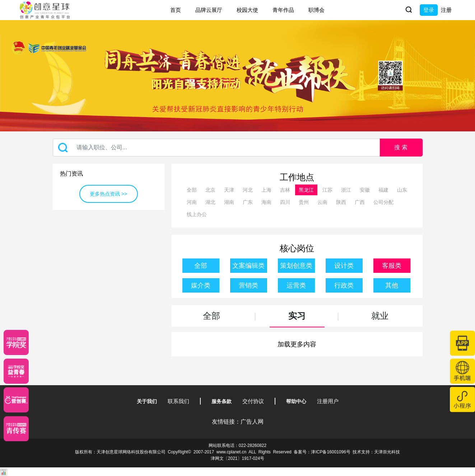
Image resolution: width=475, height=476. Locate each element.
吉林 (285, 190)
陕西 (341, 202)
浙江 (346, 190)
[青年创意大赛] (16, 371)
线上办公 (197, 214)
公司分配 (383, 202)
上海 (266, 190)
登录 (429, 10)
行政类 (344, 285)
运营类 (296, 285)
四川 (285, 202)
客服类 (392, 266)
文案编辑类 (248, 266)
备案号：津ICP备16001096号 (322, 452)
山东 (402, 190)
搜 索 (401, 147)
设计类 (344, 266)
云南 (322, 202)
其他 (392, 285)
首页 (176, 10)
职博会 (316, 10)
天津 (229, 190)
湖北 (210, 202)
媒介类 (201, 285)
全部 (192, 190)
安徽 (365, 190)
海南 (266, 202)
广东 (248, 202)
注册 (446, 10)
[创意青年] (16, 429)
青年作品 (283, 10)
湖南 (229, 202)
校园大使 (247, 10)
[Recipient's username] (216, 148)
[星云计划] (16, 342)
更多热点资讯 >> (108, 194)
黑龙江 (306, 190)
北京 (210, 190)
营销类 (248, 285)
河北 (248, 190)
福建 (383, 190)
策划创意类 (296, 266)
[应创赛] (16, 400)
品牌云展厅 (209, 10)
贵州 (304, 202)
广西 (360, 202)
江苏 (327, 190)
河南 (192, 202)
